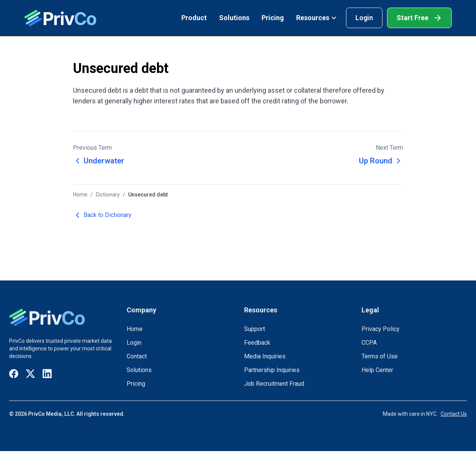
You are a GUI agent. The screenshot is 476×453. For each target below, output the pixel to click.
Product (194, 18)
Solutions (234, 18)
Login (364, 18)
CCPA (369, 343)
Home (80, 195)
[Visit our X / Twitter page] (30, 374)
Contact (137, 356)
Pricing (273, 18)
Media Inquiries (265, 356)
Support (255, 329)
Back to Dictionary (102, 215)
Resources (317, 18)
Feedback (257, 343)
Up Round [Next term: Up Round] (381, 161)
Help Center (377, 370)
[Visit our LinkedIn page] (47, 374)
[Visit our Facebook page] (14, 374)
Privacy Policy (381, 329)
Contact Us (454, 414)
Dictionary (108, 195)
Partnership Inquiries (272, 370)
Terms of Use (380, 356)
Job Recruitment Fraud (274, 384)
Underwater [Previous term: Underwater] (99, 161)
